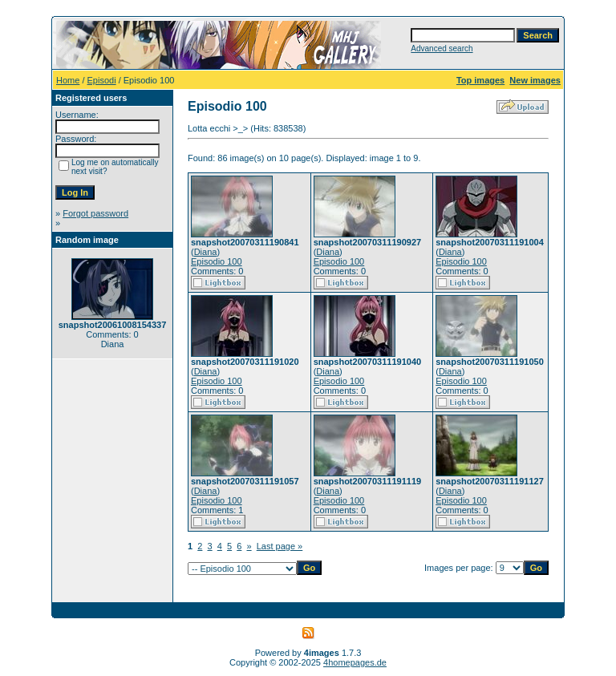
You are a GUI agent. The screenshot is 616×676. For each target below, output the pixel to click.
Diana (206, 252)
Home (68, 80)
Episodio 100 (217, 261)
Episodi (102, 80)
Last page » (280, 546)
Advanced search (442, 49)
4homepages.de (355, 662)
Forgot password (95, 213)
